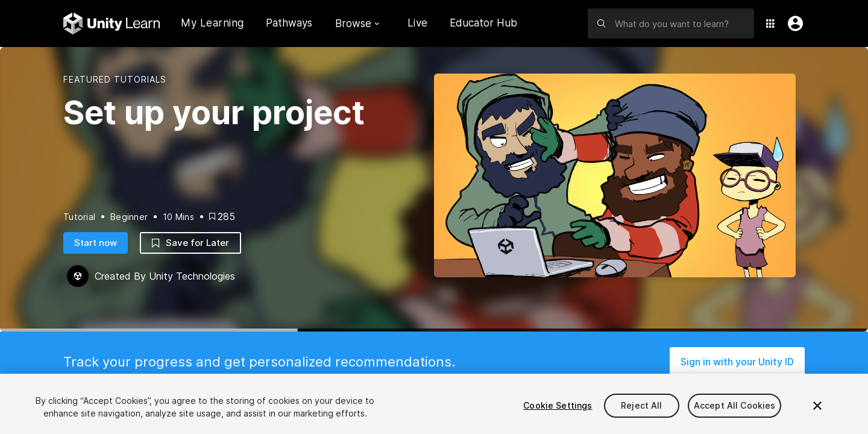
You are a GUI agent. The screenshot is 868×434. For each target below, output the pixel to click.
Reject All (641, 405)
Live (418, 23)
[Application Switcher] (770, 24)
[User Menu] (793, 24)
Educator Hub (483, 23)
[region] (434, 404)
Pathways (289, 23)
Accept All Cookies (735, 405)
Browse (357, 24)
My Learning (212, 23)
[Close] (817, 406)
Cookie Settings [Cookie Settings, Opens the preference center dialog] (558, 405)
